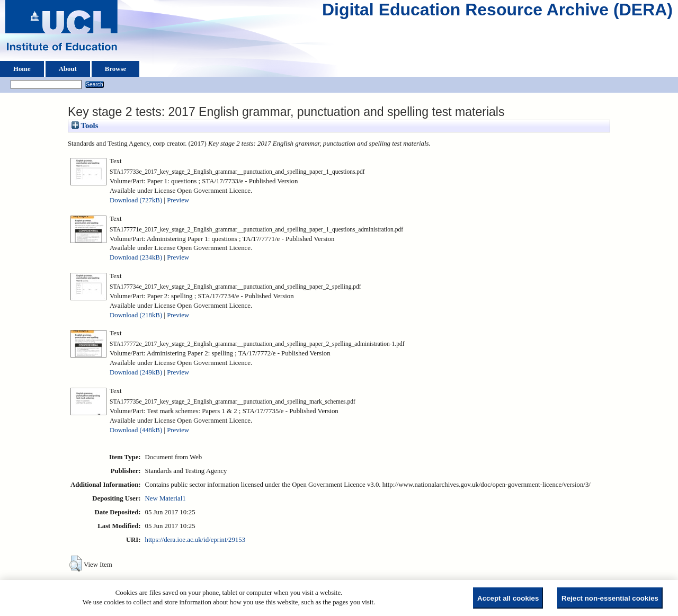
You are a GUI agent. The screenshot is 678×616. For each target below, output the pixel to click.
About (68, 69)
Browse (115, 69)
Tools (85, 126)
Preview (178, 200)
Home (22, 69)
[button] (75, 564)
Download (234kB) (136, 257)
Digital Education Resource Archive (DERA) (497, 12)
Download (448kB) (136, 430)
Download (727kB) (136, 200)
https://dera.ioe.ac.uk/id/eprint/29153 (195, 540)
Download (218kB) (136, 315)
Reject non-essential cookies (610, 598)
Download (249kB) (136, 372)
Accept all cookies (508, 598)
